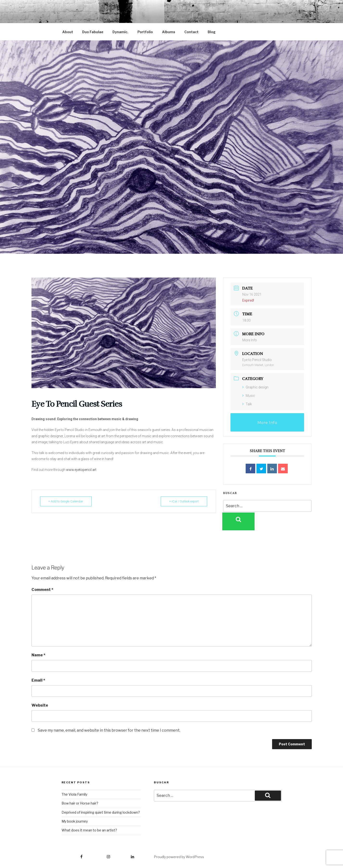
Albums (169, 32)
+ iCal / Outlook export (184, 501)
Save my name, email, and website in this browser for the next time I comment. (109, 730)
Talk (247, 404)
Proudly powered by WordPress (179, 857)
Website (40, 705)
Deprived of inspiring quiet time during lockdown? (101, 812)
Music (249, 396)
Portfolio (145, 32)
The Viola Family (74, 794)
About (68, 32)
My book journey (75, 821)
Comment (42, 590)
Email (38, 680)
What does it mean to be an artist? (89, 830)
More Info (250, 340)
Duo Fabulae (93, 32)
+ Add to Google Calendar (66, 501)
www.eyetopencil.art (81, 470)
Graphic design (255, 387)
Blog (212, 32)
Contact (191, 32)
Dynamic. (120, 32)
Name (38, 655)
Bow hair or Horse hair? (80, 803)
